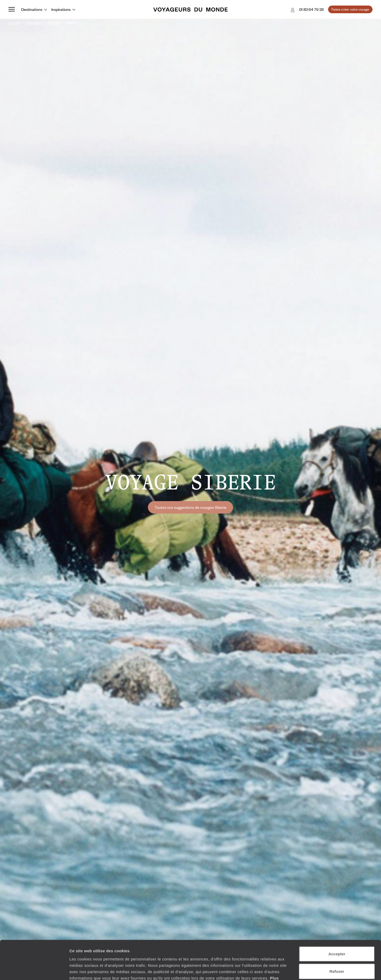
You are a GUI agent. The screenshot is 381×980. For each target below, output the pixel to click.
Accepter (337, 917)
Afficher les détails (291, 970)
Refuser (337, 935)
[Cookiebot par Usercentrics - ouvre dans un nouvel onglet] (34, 970)
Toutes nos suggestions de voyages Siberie (190, 507)
